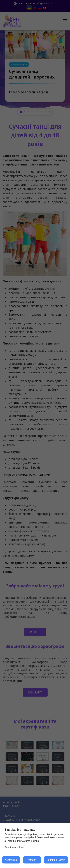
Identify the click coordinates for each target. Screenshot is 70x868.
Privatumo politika (14, 847)
